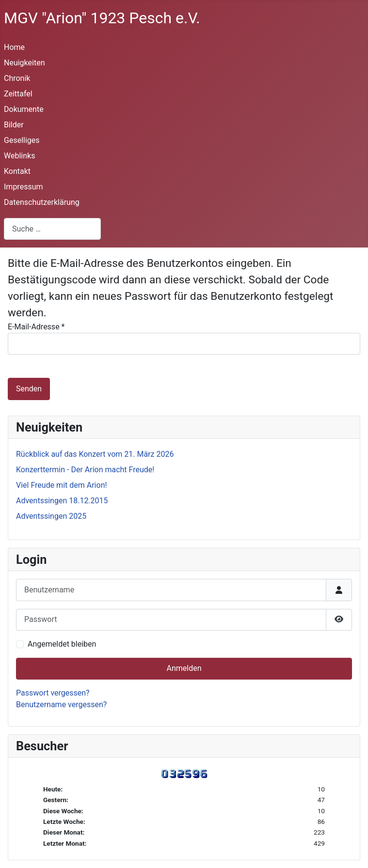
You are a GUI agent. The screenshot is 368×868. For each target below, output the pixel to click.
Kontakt (17, 171)
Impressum (24, 187)
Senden (29, 389)
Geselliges (22, 140)
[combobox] (52, 229)
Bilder (14, 125)
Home (14, 47)
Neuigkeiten (24, 63)
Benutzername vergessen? (61, 705)
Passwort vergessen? (53, 693)
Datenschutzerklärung (42, 202)
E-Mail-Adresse (36, 327)
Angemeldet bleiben (62, 644)
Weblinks (19, 156)
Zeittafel (18, 94)
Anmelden (184, 668)
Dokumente (24, 109)
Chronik (17, 78)
